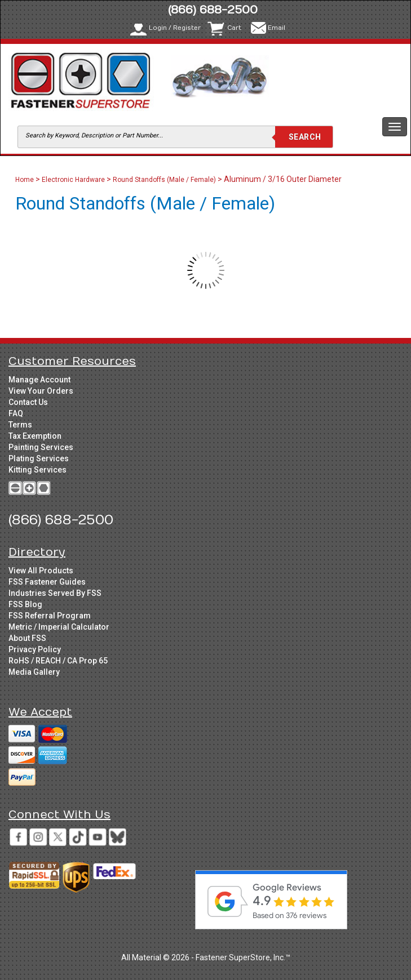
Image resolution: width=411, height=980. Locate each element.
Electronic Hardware (73, 180)
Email (277, 28)
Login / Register (175, 28)
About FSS (27, 638)
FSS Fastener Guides (47, 582)
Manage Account (39, 380)
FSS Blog (25, 604)
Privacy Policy (35, 649)
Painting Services (41, 447)
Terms (20, 425)
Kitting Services (37, 470)
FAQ (16, 413)
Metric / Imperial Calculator (59, 627)
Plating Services (39, 458)
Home (25, 180)
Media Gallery (34, 672)
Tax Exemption (35, 436)
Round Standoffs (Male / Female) (164, 180)
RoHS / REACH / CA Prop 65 (58, 661)
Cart (234, 28)
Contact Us (28, 402)
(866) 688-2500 (213, 10)
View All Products (41, 571)
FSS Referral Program (50, 616)
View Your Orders (41, 391)
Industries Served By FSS (55, 593)
